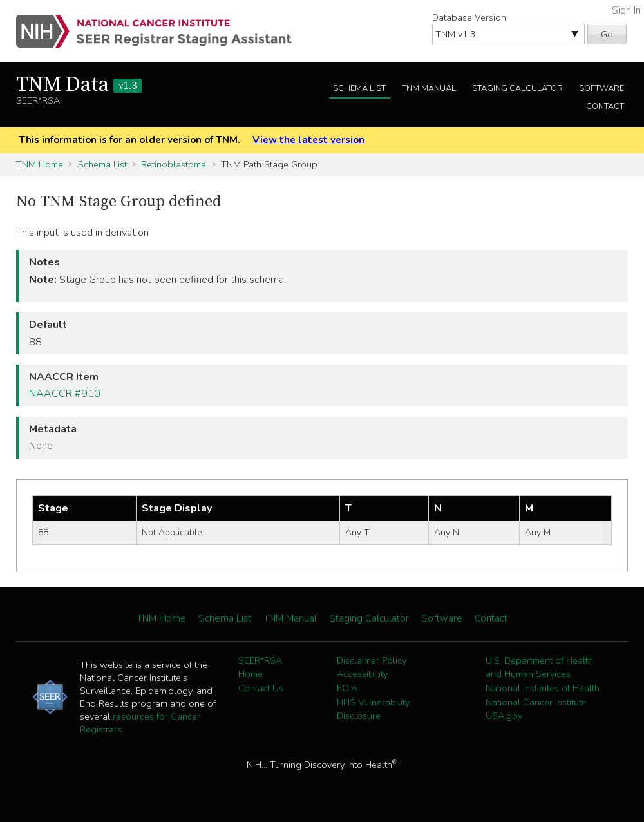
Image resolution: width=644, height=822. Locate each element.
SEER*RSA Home (260, 667)
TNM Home (40, 164)
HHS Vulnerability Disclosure (373, 709)
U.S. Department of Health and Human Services (539, 667)
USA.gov (504, 716)
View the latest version (308, 140)
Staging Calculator (517, 88)
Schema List (359, 88)
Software (601, 88)
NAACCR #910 (65, 394)
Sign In (626, 10)
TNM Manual (429, 88)
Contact (605, 106)
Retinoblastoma (174, 164)
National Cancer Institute (536, 702)
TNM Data (79, 85)
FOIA (347, 688)
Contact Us (261, 688)
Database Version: (470, 17)
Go (607, 34)
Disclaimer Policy (372, 660)
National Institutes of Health (543, 688)
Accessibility (362, 674)
